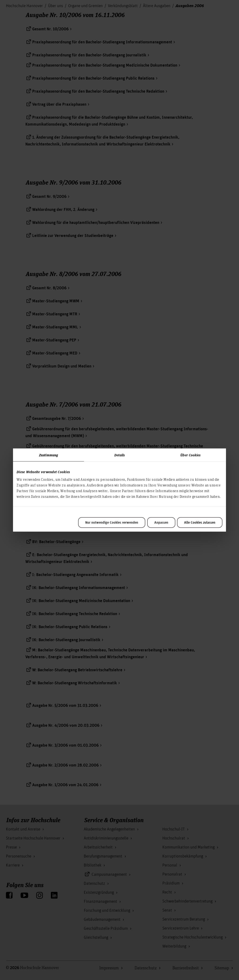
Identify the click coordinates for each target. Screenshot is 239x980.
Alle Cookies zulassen (200, 522)
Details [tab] (120, 455)
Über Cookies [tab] (190, 455)
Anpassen (161, 522)
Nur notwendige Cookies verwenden (112, 522)
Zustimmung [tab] (49, 455)
